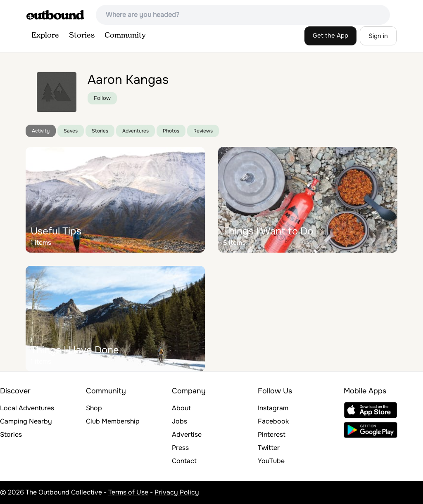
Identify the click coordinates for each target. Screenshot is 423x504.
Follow (102, 98)
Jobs (179, 421)
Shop (94, 408)
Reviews (203, 131)
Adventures (135, 131)
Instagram (273, 408)
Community (125, 35)
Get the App (330, 35)
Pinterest (272, 434)
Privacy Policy (177, 492)
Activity (41, 131)
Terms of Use (128, 492)
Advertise (187, 434)
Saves (71, 131)
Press (180, 448)
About (181, 408)
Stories (82, 35)
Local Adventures (27, 408)
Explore (45, 35)
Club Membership (113, 421)
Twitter (269, 448)
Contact (184, 461)
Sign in (378, 36)
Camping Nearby (26, 421)
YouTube (271, 461)
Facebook (273, 421)
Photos (171, 131)
